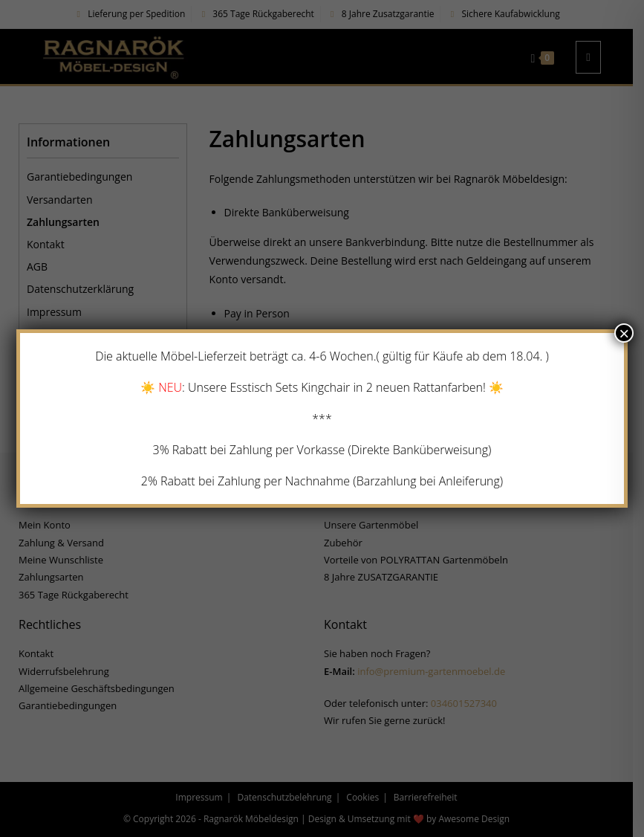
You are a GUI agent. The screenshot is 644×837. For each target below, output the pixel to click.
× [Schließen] (624, 333)
